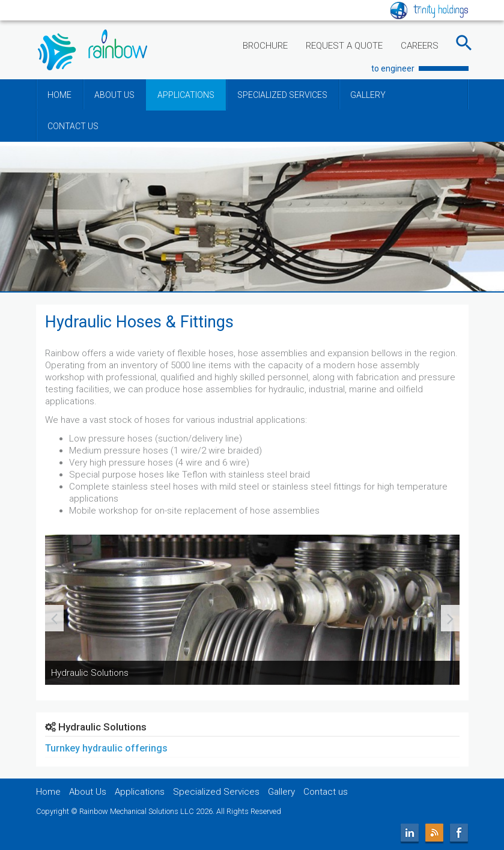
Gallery (281, 792)
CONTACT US (73, 126)
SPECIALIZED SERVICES (282, 95)
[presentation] (54, 618)
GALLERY (368, 95)
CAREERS (420, 46)
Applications (140, 792)
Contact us (326, 792)
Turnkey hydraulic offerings (106, 748)
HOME (59, 95)
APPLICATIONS (186, 95)
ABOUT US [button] (114, 95)
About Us (88, 792)
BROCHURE (265, 46)
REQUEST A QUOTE (344, 46)
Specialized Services (216, 792)
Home (48, 792)
